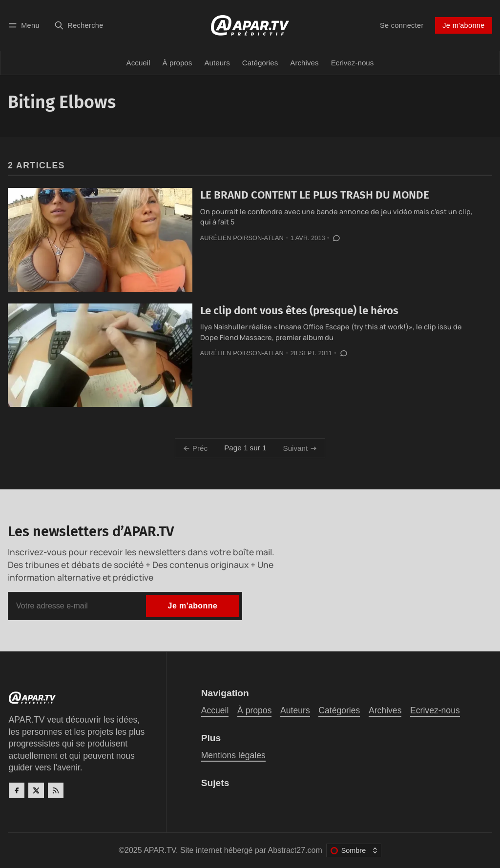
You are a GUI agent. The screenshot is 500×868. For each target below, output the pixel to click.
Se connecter (402, 25)
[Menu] (25, 25)
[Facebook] (17, 790)
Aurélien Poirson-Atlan (242, 238)
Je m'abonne (463, 25)
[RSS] (56, 790)
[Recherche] (79, 25)
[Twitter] (36, 790)
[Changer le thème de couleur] (354, 850)
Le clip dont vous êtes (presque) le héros (299, 311)
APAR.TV (160, 850)
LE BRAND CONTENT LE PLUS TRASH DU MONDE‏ (315, 195)
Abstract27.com (295, 850)
